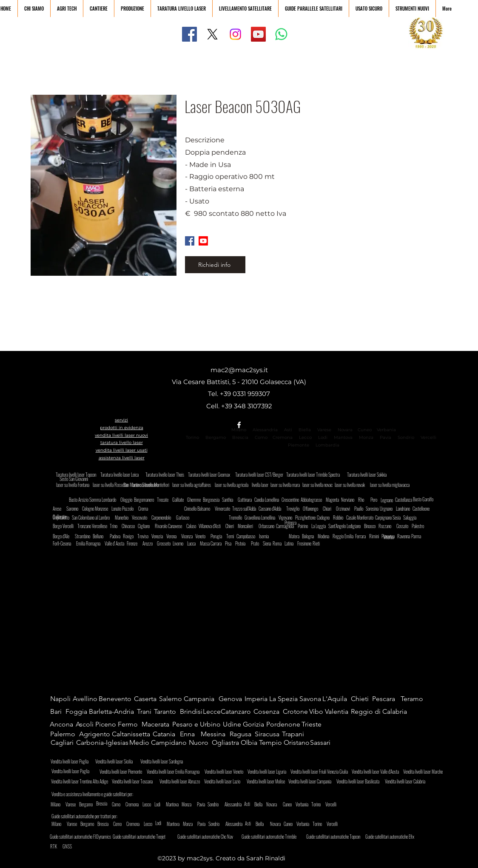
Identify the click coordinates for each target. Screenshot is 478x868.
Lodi (323, 437)
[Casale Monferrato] (364, 517)
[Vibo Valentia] (330, 712)
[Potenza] (301, 522)
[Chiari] (330, 509)
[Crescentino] (292, 500)
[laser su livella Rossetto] (114, 485)
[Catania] (167, 734)
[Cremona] (141, 804)
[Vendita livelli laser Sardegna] (165, 761)
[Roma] (278, 543)
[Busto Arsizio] (79, 500)
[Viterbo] (394, 537)
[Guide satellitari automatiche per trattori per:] (89, 816)
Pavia (386, 437)
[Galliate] (181, 500)
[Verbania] (310, 804)
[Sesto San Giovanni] (74, 479)
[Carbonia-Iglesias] (104, 743)
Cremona (283, 437)
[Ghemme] (195, 500)
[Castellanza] (404, 500)
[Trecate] (165, 500)
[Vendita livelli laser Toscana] (135, 781)
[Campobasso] (249, 536)
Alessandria (265, 430)
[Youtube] (203, 241)
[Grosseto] (165, 543)
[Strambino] (85, 536)
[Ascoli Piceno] (97, 724)
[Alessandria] (237, 804)
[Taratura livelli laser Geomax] (212, 475)
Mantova (343, 437)
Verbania (386, 430)
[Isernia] (266, 536)
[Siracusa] (269, 734)
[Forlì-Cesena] (64, 543)
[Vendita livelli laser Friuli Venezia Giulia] (321, 772)
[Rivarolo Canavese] (172, 526)
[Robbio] (340, 517)
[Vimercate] (223, 509)
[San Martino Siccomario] (160, 485)
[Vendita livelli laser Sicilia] (120, 761)
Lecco (305, 437)
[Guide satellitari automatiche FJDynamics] (82, 837)
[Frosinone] (306, 543)
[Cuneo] (294, 804)
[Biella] (259, 804)
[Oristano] (297, 743)
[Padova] (117, 536)
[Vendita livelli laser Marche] (424, 772)
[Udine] (233, 724)
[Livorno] (180, 543)
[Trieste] (312, 724)
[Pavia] (201, 804)
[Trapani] (296, 734)
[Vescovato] (142, 517)
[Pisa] (231, 543)
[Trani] (145, 712)
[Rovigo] (130, 536)
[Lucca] (194, 543)
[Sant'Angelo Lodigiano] (347, 526)
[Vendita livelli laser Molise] (268, 781)
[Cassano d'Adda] (273, 509)
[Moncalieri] (248, 526)
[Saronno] (75, 509)
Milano (239, 430)
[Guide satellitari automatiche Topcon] (339, 837)
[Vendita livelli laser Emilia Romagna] (175, 772)
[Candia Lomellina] (269, 500)
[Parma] (418, 536)
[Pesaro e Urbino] (198, 724)
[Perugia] (219, 536)
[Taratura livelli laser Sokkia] (368, 475)
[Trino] (117, 526)
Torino (192, 437)
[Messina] (215, 734)
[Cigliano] (146, 526)
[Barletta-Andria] (114, 712)
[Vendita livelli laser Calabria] (408, 781)
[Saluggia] (411, 517)
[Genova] (233, 699)
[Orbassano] (269, 526)
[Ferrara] (363, 536)
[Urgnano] (388, 509)
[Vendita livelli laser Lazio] (225, 781)
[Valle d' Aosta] (116, 543)
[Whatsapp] (281, 34)
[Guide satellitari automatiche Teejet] (143, 837)
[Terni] (232, 536)
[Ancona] (62, 724)
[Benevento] (116, 699)
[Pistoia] (243, 543)
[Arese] (58, 509)
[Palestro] (422, 526)
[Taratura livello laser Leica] (122, 475)
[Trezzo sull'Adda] (246, 509)
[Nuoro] (201, 743)
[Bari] (58, 712)
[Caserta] (148, 699)
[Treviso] (145, 536)
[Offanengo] (313, 509)
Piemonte (299, 445)
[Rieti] (316, 543)
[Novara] (272, 804)
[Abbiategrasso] (312, 500)
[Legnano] (388, 500)
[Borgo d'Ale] (64, 536)
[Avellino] (85, 699)
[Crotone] (297, 712)
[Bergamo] (93, 804)
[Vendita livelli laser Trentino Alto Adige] (81, 781)
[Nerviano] (349, 500)
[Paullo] (360, 509)
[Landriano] (406, 509)
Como (261, 437)
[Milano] (62, 804)
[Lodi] (160, 804)
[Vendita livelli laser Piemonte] (123, 772)
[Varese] (77, 804)
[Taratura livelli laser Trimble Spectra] (317, 475)
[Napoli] (62, 699)
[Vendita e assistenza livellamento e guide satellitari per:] (96, 794)
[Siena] (269, 543)
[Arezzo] (150, 543)
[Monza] (187, 804)
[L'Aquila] (337, 699)
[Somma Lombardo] (105, 500)
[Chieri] (233, 526)
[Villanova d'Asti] (213, 526)
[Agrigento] (95, 734)
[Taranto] (166, 712)
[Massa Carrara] (212, 543)
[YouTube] (258, 34)
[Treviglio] (294, 509)
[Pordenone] (284, 724)
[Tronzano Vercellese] (93, 526)
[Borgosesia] (213, 500)
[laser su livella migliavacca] (392, 485)
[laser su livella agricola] (233, 485)
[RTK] (54, 846)
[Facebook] (189, 34)
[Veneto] (202, 536)
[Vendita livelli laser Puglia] (74, 771)
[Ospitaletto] (63, 517)
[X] (212, 34)
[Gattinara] (245, 500)
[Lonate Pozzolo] (124, 509)
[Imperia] (257, 699)
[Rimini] (376, 536)
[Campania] (201, 699)
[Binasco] (372, 526)
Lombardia (327, 445)
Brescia (240, 437)
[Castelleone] (423, 509)
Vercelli (431, 437)
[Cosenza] (268, 712)
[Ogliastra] (226, 743)
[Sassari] (322, 743)
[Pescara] (386, 699)
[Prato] (257, 543)
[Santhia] (230, 500)
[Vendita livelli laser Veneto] (226, 772)
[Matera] (297, 536)
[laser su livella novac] (318, 485)
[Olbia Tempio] (262, 743)
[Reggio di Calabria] (380, 712)
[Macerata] (157, 724)
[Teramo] (415, 699)
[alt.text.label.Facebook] (239, 425)
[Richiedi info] (215, 265)
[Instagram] (235, 34)
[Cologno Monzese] (97, 509)
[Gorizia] (254, 724)
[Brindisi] (191, 712)
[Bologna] (310, 536)
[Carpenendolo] (164, 517)
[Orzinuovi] (344, 509)
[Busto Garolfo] (425, 499)
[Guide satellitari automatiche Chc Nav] (210, 837)
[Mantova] (173, 804)
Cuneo (365, 430)
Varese (324, 430)
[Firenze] (134, 543)
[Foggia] (77, 712)
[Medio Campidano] (160, 743)
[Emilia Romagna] (90, 543)
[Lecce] (212, 712)
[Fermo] (130, 724)
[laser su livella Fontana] (75, 485)
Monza (366, 437)
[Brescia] (103, 803)
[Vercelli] (337, 804)
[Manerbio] (123, 517)
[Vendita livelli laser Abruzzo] (183, 781)
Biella (307, 430)
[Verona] (174, 536)
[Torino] (323, 804)
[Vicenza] (188, 536)
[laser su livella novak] (353, 485)
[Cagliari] (63, 743)
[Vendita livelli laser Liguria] (269, 772)
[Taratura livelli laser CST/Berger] (261, 475)
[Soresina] (373, 509)
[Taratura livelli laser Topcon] (77, 475)
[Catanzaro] (238, 712)
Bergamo (216, 437)
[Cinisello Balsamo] (199, 509)
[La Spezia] (283, 699)
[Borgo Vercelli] (67, 526)
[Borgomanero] (145, 500)
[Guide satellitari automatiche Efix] (398, 837)
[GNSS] (67, 846)
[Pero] (375, 500)
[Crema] (145, 509)
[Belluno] (101, 536)
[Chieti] (362, 699)
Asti (288, 430)
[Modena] (326, 536)
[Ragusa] (242, 734)
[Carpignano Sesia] (390, 517)
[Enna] (190, 734)
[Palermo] (64, 734)
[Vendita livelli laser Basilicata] (360, 781)
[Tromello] (237, 517)
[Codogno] (327, 517)
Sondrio (406, 437)
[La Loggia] (321, 526)
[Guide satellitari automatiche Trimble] (274, 837)
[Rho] (370, 500)
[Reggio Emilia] (344, 536)
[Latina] (292, 543)
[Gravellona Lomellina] (265, 517)
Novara (344, 430)
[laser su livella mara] (286, 485)
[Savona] (312, 699)
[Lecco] (147, 804)
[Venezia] (159, 536)
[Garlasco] (184, 517)
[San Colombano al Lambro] (93, 517)
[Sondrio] (222, 804)
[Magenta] (334, 500)
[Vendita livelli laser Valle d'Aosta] (377, 772)
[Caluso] (193, 526)
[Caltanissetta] (132, 734)
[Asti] (252, 804)
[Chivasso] (132, 526)
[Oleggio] (130, 500)
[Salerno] (173, 699)
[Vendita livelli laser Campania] (312, 781)
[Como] (123, 804)
